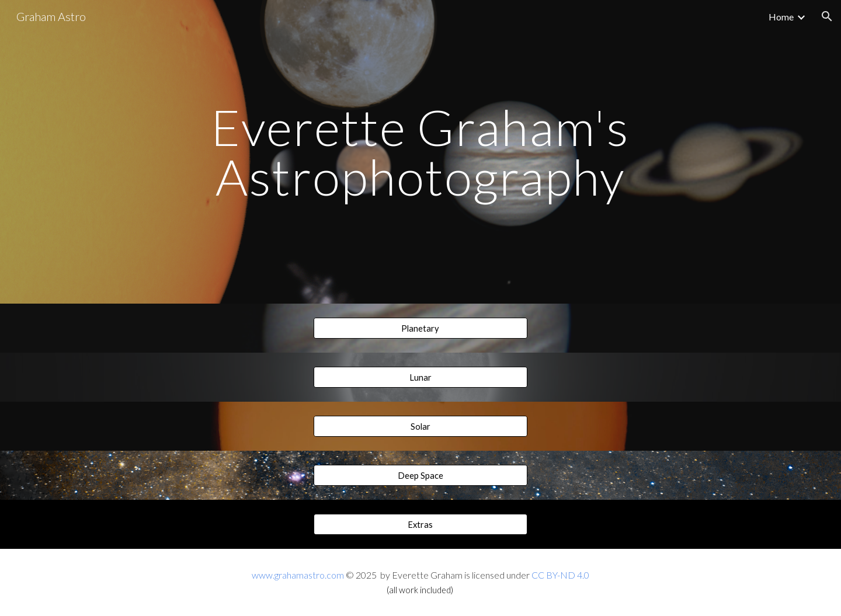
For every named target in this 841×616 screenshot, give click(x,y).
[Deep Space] (420, 475)
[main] (420, 152)
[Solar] (420, 426)
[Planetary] (420, 328)
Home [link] (781, 17)
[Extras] (420, 524)
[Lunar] (420, 377)
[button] (827, 16)
